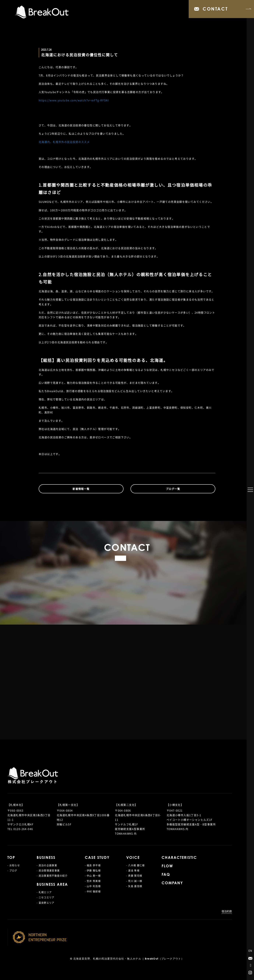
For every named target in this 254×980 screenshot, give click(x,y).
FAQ (166, 875)
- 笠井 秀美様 (93, 881)
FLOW (167, 866)
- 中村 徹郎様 (93, 891)
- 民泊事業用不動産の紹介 (52, 875)
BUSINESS (46, 858)
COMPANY (172, 883)
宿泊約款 (227, 911)
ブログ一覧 (173, 489)
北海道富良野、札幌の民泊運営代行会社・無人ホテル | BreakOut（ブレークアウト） (129, 959)
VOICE (133, 858)
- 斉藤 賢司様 (134, 875)
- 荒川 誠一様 (134, 881)
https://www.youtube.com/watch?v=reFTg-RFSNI (74, 100)
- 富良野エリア (45, 903)
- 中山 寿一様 (93, 875)
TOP (11, 858)
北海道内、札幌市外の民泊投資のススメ (64, 142)
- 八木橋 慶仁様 (136, 865)
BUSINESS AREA (52, 885)
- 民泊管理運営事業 (48, 870)
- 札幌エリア (44, 892)
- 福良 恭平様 (93, 865)
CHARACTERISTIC (179, 858)
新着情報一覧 (81, 489)
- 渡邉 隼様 (133, 870)
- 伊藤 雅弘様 (93, 870)
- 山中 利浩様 (93, 886)
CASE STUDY (97, 858)
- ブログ (12, 870)
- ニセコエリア (45, 897)
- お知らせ (14, 865)
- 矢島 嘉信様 (134, 886)
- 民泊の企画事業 (47, 865)
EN (250, 951)
